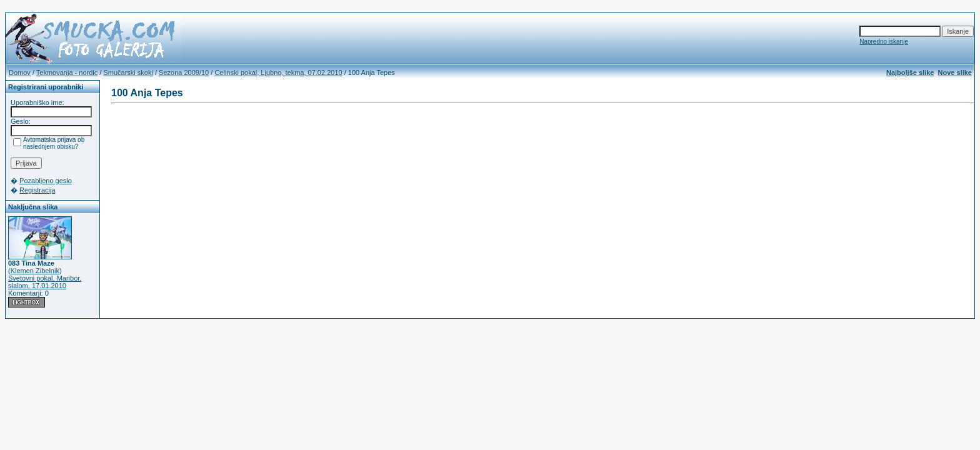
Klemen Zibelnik (35, 271)
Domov (20, 72)
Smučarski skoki (128, 72)
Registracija (37, 190)
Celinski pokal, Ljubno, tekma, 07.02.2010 (278, 72)
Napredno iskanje (884, 42)
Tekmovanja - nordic (67, 72)
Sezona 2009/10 (184, 72)
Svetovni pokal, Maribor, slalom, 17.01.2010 (45, 282)
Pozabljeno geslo (46, 181)
